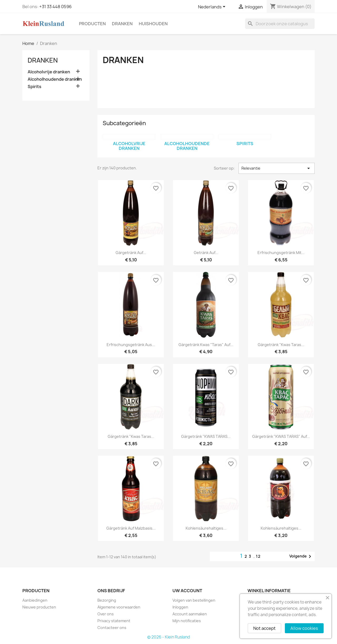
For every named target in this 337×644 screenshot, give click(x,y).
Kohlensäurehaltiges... (206, 528)
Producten (92, 24)
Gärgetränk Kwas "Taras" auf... (206, 345)
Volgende (301, 556)
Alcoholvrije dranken (49, 72)
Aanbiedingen (35, 600)
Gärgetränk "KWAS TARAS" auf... (281, 436)
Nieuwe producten (39, 607)
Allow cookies (304, 628)
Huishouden (153, 24)
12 (258, 556)
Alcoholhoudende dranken (55, 79)
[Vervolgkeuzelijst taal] (213, 7)
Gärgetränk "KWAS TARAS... (206, 436)
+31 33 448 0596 (55, 7)
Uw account (187, 591)
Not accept (264, 628)
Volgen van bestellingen (194, 600)
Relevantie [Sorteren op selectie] (277, 168)
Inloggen (180, 607)
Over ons (106, 614)
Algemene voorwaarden (119, 607)
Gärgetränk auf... (131, 253)
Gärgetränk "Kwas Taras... (281, 345)
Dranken (122, 24)
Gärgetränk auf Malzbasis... (131, 528)
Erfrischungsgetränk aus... (131, 345)
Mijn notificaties (187, 621)
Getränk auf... (206, 253)
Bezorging (107, 600)
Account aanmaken (190, 614)
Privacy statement (114, 621)
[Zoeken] (280, 24)
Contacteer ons (112, 628)
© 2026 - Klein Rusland (169, 637)
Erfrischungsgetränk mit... (281, 253)
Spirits (34, 87)
